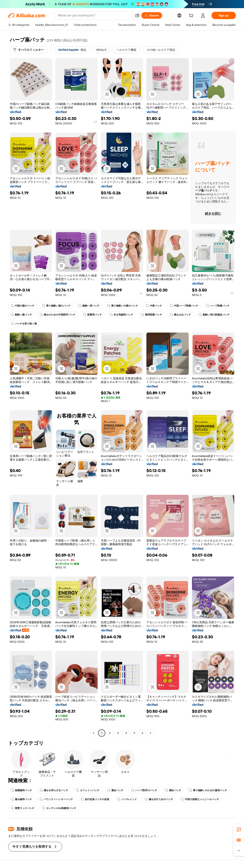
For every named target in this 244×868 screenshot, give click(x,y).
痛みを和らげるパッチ (54, 790)
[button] (137, 15)
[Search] (152, 15)
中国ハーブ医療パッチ (184, 306)
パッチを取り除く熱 (24, 324)
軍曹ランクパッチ (23, 808)
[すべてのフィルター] (28, 50)
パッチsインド (127, 799)
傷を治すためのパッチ (159, 799)
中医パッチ (154, 306)
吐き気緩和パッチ (121, 315)
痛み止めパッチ (180, 315)
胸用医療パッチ (151, 315)
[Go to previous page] (94, 733)
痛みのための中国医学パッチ (58, 315)
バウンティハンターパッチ (56, 799)
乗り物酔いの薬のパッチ (123, 306)
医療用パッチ (93, 315)
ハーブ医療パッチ (218, 306)
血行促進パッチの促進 (95, 799)
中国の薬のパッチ (23, 306)
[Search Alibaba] (95, 15)
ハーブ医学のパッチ (144, 790)
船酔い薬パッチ (21, 315)
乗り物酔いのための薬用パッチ (208, 790)
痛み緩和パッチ (21, 799)
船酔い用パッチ (89, 306)
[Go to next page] (150, 733)
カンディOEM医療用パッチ (59, 808)
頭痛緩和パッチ (21, 790)
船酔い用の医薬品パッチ (214, 315)
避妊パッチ (115, 790)
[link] (239, 829)
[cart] (192, 16)
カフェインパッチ (88, 790)
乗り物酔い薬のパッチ (56, 306)
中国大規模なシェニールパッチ (200, 799)
